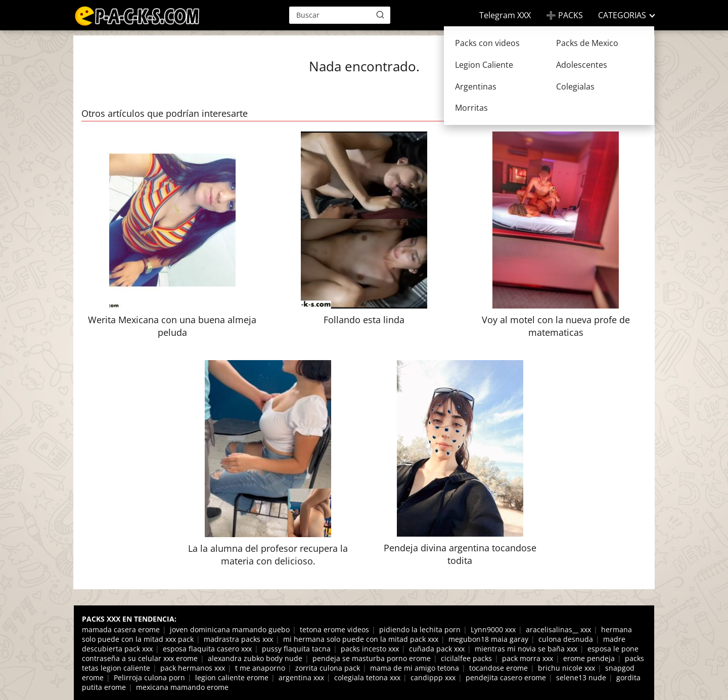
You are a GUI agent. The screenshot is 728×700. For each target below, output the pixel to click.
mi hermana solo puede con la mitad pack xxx (361, 639)
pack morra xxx (528, 658)
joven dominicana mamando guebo (230, 629)
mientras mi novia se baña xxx (526, 649)
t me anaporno (260, 668)
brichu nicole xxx (566, 668)
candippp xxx (433, 677)
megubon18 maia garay (488, 639)
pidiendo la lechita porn (420, 629)
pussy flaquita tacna (296, 649)
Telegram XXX (505, 15)
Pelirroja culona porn (149, 677)
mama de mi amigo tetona (415, 668)
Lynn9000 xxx (493, 629)
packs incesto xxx (370, 649)
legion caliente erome (232, 677)
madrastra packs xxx (238, 639)
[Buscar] (380, 15)
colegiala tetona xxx (367, 677)
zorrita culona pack (328, 668)
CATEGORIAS (622, 15)
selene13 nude (581, 677)
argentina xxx (301, 677)
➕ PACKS (564, 15)
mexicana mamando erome (182, 687)
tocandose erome (498, 668)
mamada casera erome (121, 629)
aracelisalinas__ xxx (558, 629)
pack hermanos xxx (193, 668)
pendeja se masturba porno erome (372, 658)
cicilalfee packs (466, 658)
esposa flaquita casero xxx (207, 649)
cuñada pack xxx (437, 649)
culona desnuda (566, 639)
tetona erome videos (334, 629)
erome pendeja (589, 658)
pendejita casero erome (506, 677)
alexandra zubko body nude (255, 658)
